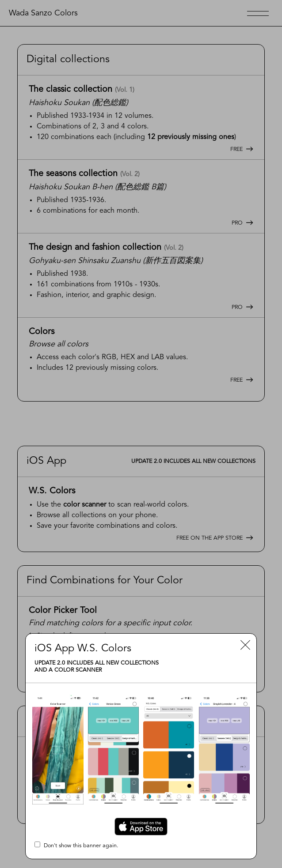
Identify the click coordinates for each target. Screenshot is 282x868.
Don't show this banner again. (76, 845)
